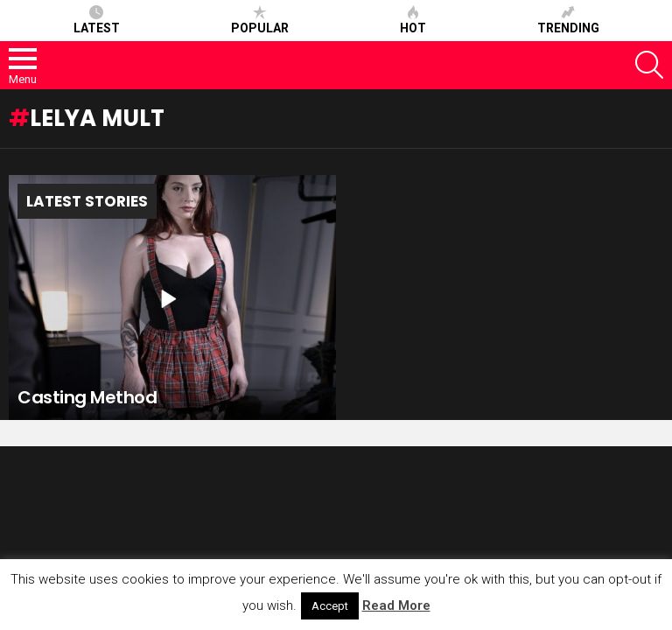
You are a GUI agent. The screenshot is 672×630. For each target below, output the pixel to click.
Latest (97, 20)
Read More (396, 605)
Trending (568, 20)
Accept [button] (330, 606)
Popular (260, 20)
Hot (413, 20)
